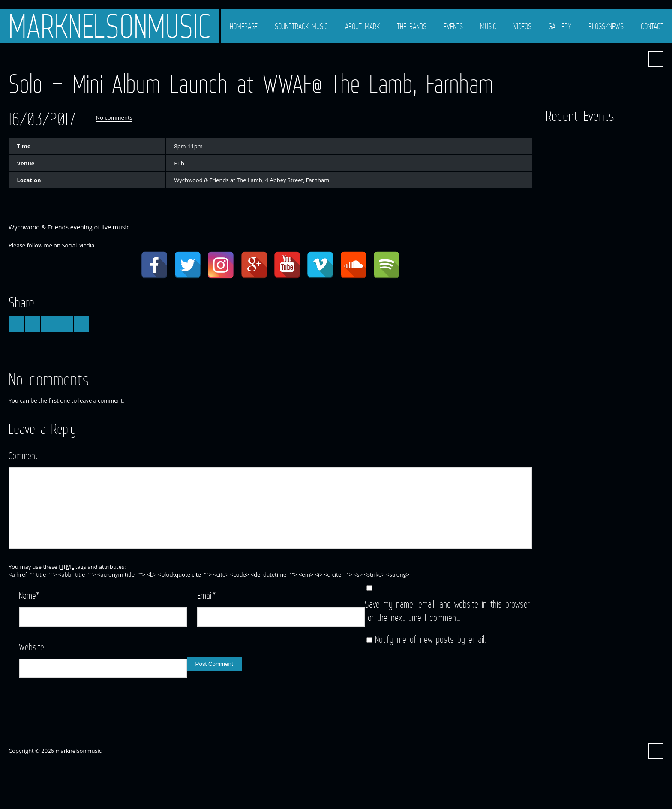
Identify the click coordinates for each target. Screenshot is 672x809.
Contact (652, 26)
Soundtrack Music (301, 26)
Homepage (244, 26)
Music (488, 26)
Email (207, 595)
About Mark (362, 26)
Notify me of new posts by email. (430, 639)
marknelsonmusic (110, 26)
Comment (23, 456)
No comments (114, 117)
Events (453, 26)
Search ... (656, 59)
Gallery (560, 26)
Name (29, 595)
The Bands (412, 26)
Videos (522, 26)
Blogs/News (606, 26)
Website (31, 647)
